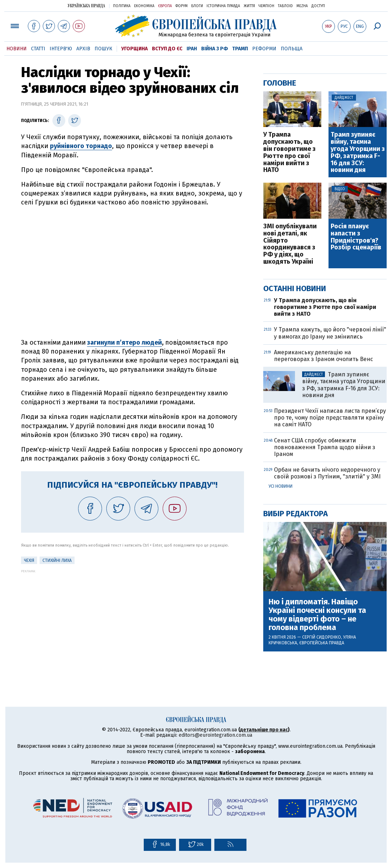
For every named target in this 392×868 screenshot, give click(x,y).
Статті (38, 49)
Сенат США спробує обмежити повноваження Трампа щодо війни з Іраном (325, 447)
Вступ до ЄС (167, 49)
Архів (83, 49)
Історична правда (223, 6)
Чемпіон (266, 6)
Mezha (302, 6)
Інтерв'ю (61, 49)
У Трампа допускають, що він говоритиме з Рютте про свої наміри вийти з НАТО (289, 153)
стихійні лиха (57, 560)
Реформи (264, 49)
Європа (165, 6)
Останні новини (295, 288)
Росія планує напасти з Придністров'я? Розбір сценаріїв (356, 237)
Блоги (197, 6)
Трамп (240, 49)
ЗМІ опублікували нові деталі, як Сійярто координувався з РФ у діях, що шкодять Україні (290, 244)
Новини (17, 49)
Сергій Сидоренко (322, 637)
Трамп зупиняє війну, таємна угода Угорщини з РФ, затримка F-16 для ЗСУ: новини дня (358, 153)
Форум (182, 6)
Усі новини (281, 486)
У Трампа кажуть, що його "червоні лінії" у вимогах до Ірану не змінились (330, 333)
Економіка (144, 6)
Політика (122, 6)
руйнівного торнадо (81, 146)
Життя (249, 6)
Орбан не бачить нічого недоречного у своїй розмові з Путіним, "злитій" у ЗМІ (327, 473)
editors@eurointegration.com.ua (215, 735)
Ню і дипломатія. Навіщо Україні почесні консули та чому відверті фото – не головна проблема (317, 615)
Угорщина (134, 49)
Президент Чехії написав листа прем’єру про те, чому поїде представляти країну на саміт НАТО (330, 418)
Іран (192, 49)
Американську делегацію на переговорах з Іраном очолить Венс (324, 356)
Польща (292, 49)
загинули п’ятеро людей (124, 342)
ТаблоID (285, 6)
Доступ (318, 6)
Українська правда (86, 6)
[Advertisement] (133, 623)
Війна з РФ (215, 49)
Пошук (103, 49)
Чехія (29, 560)
